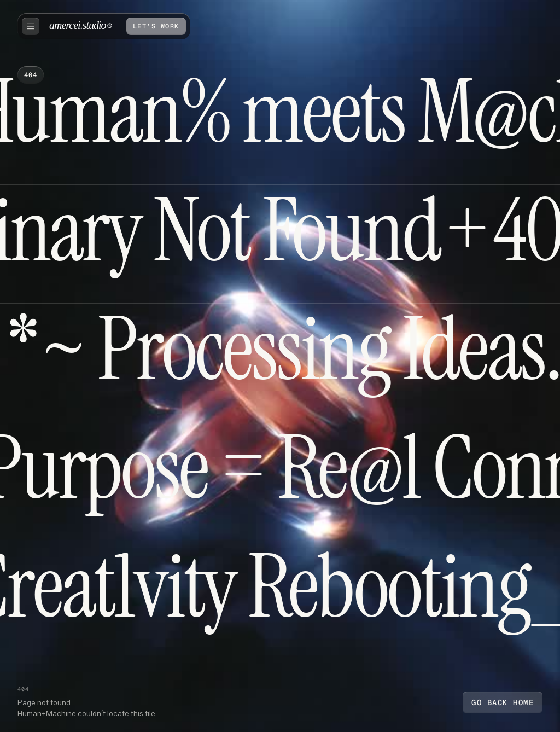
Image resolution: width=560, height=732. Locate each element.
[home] (81, 26)
